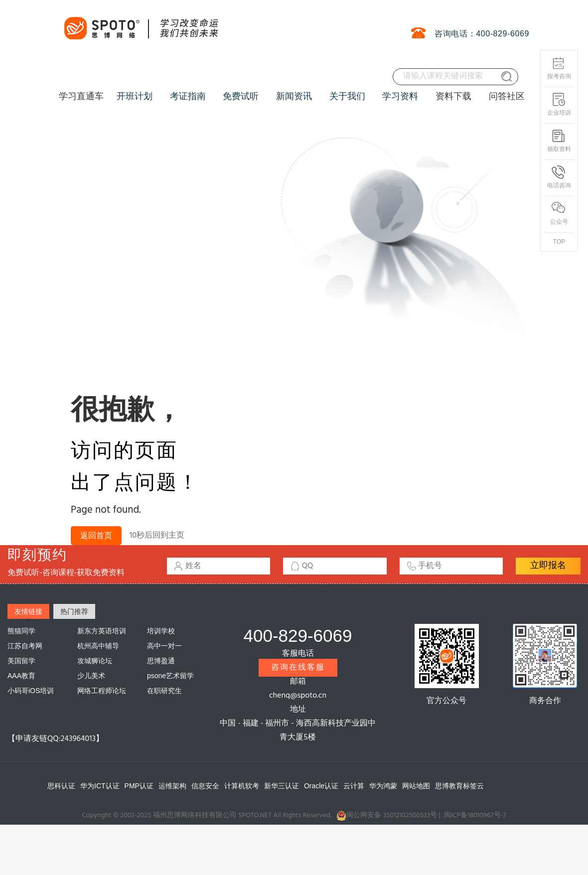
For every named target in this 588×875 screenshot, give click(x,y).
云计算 (354, 786)
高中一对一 (164, 646)
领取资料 (559, 141)
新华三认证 (282, 786)
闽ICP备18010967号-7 (475, 815)
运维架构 (172, 786)
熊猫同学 (21, 631)
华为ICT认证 (100, 786)
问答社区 (507, 96)
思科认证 (61, 786)
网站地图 (416, 786)
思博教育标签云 (459, 786)
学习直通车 (81, 96)
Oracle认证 (321, 786)
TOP (559, 242)
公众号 (559, 214)
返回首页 (96, 536)
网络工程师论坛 (102, 691)
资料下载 (453, 96)
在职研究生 (164, 691)
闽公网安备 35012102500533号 (387, 816)
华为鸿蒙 (383, 786)
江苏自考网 (25, 646)
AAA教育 (21, 676)
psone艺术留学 (170, 676)
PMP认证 (139, 786)
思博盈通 (161, 661)
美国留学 (21, 661)
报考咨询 (559, 68)
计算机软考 (242, 786)
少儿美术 (91, 676)
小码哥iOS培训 (31, 691)
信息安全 (205, 786)
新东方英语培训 (102, 631)
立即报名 (548, 566)
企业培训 (559, 104)
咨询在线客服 (298, 668)
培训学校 (161, 631)
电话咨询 (559, 177)
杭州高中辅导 (98, 646)
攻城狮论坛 (95, 661)
